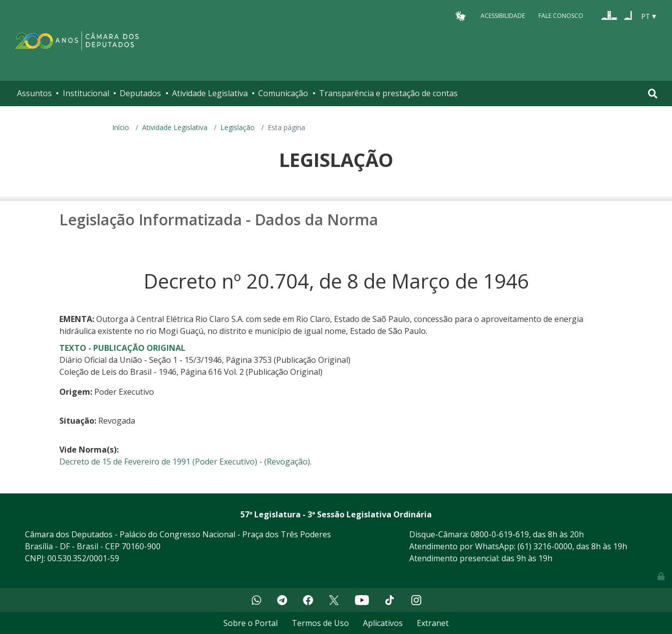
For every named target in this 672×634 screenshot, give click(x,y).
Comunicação (283, 93)
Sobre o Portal (251, 623)
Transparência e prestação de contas (388, 93)
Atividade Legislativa (210, 93)
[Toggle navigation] (653, 93)
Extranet (433, 623)
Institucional (86, 93)
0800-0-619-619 (500, 534)
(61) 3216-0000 (545, 546)
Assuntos (34, 93)
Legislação (238, 127)
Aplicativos (383, 623)
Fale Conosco (561, 16)
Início (121, 127)
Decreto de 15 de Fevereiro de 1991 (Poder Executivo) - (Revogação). (185, 462)
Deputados (140, 93)
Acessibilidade (503, 16)
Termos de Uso (320, 623)
